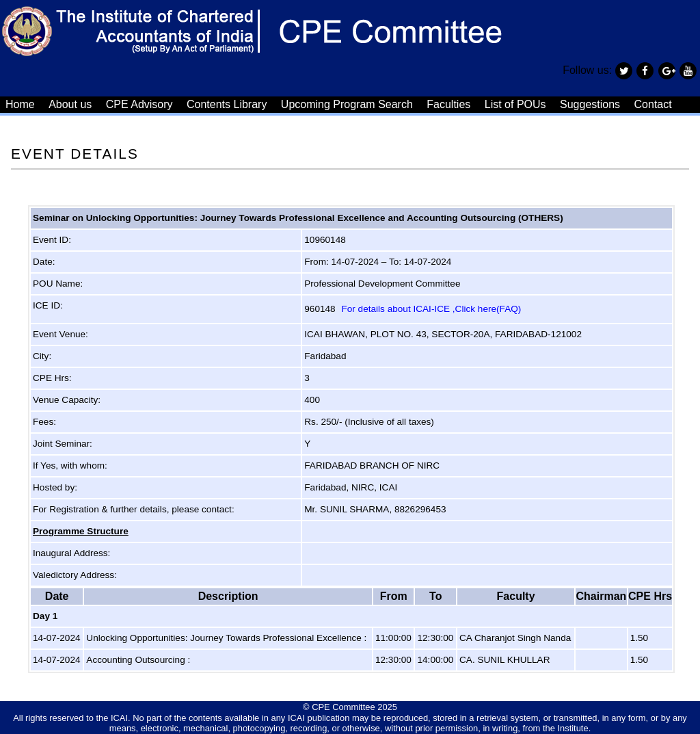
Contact (653, 104)
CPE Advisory (139, 104)
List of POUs (515, 104)
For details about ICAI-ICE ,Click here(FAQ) (431, 309)
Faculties (448, 104)
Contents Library (227, 104)
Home (20, 104)
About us (70, 104)
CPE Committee (344, 707)
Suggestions (590, 104)
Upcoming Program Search (347, 104)
